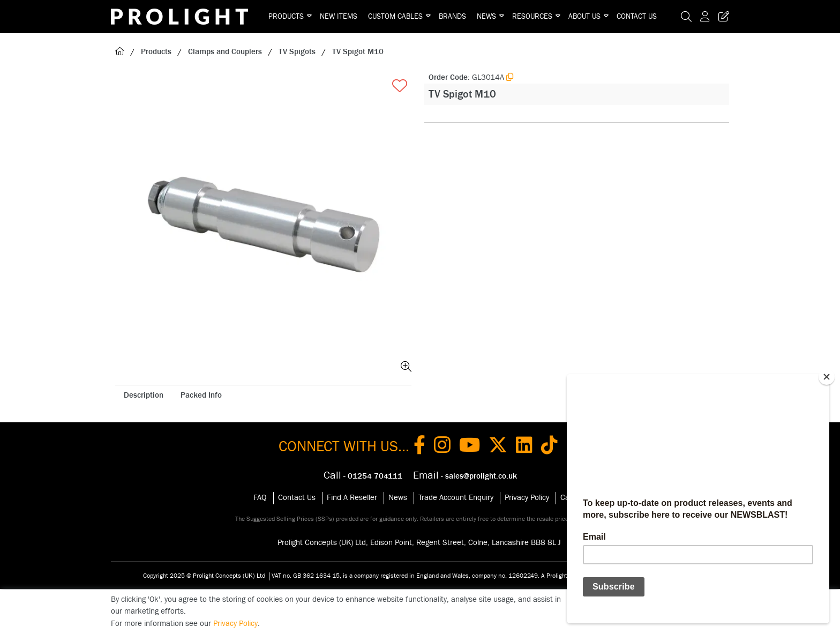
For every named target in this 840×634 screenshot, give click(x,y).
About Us (584, 17)
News (486, 17)
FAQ (260, 498)
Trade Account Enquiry (456, 498)
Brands (452, 17)
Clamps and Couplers (225, 52)
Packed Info (201, 395)
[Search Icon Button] (686, 17)
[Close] (827, 377)
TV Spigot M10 (358, 52)
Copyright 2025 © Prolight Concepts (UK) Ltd (204, 576)
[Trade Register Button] (722, 17)
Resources (532, 17)
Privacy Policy (527, 498)
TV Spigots (297, 52)
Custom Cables (395, 17)
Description (144, 395)
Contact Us (637, 17)
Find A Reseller (352, 498)
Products (286, 17)
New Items (339, 17)
